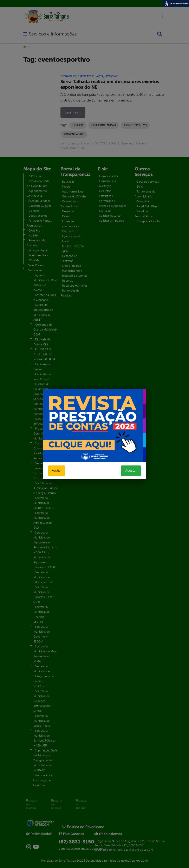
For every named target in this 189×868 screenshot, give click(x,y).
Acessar (131, 471)
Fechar (57, 471)
